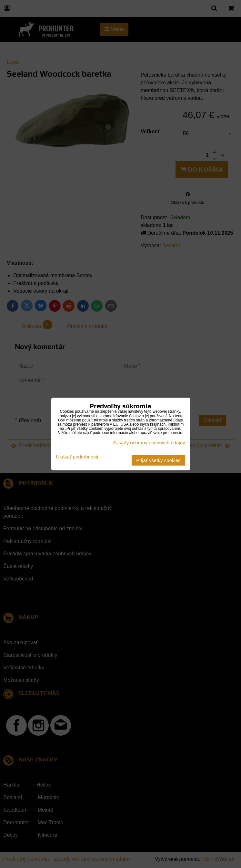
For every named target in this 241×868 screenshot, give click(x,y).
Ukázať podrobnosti (77, 457)
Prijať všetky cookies (158, 460)
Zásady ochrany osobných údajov (149, 443)
